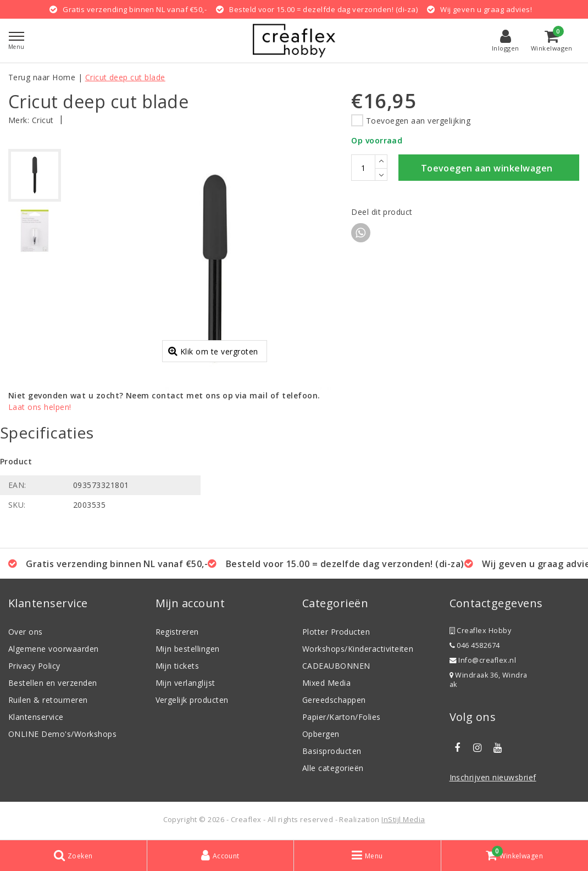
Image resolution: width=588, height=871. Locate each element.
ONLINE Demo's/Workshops (62, 734)
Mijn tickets (177, 666)
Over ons (26, 632)
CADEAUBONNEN (336, 666)
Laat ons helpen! (40, 407)
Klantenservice (36, 717)
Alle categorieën (333, 768)
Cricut (43, 120)
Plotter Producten (336, 632)
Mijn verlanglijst (185, 683)
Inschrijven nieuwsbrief (493, 777)
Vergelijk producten (192, 700)
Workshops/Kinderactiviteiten (358, 649)
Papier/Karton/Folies (342, 717)
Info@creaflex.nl (483, 660)
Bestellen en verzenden (53, 683)
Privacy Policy (34, 666)
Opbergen (321, 734)
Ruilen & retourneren (48, 700)
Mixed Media (326, 683)
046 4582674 (475, 645)
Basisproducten (332, 751)
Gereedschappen (334, 700)
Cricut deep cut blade (125, 77)
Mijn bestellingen (188, 649)
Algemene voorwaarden (54, 649)
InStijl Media (403, 819)
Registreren (177, 632)
